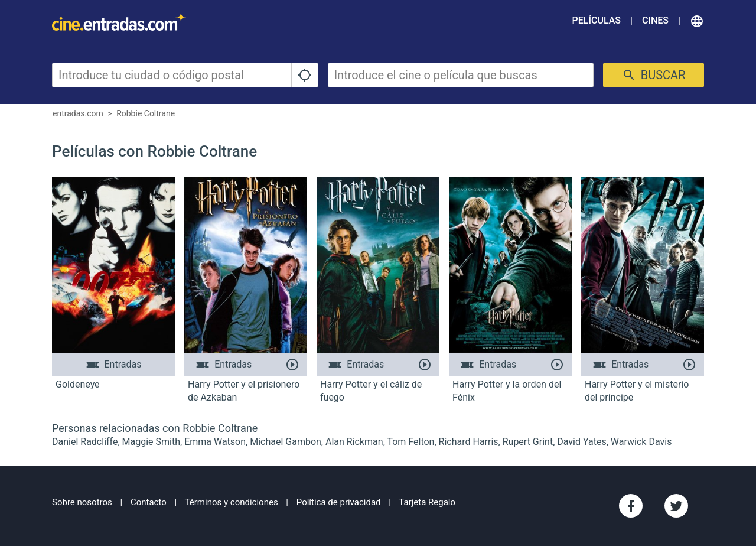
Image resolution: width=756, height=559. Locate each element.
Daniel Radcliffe (85, 442)
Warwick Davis (641, 442)
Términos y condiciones (232, 502)
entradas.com (78, 113)
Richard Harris (469, 442)
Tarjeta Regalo (427, 502)
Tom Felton (410, 442)
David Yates (581, 442)
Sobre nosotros (82, 502)
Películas (597, 20)
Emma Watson (215, 442)
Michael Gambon (286, 442)
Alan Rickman (354, 442)
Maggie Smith (151, 442)
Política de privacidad (339, 502)
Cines (655, 20)
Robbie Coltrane (146, 113)
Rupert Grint (528, 442)
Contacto (149, 502)
